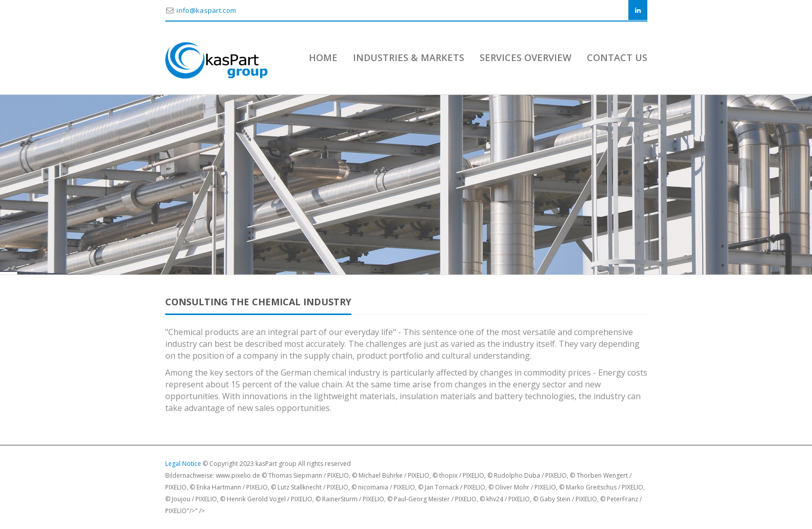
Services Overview (526, 57)
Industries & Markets (409, 57)
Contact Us (617, 57)
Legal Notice (183, 464)
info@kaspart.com (206, 10)
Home (323, 57)
